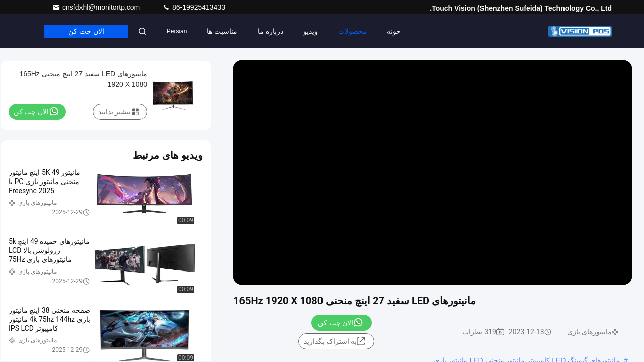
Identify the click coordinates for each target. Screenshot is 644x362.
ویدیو (311, 31)
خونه (394, 31)
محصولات (352, 31)
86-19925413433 (194, 7)
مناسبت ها (222, 31)
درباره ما (270, 31)
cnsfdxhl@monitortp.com (97, 7)
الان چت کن (86, 31)
